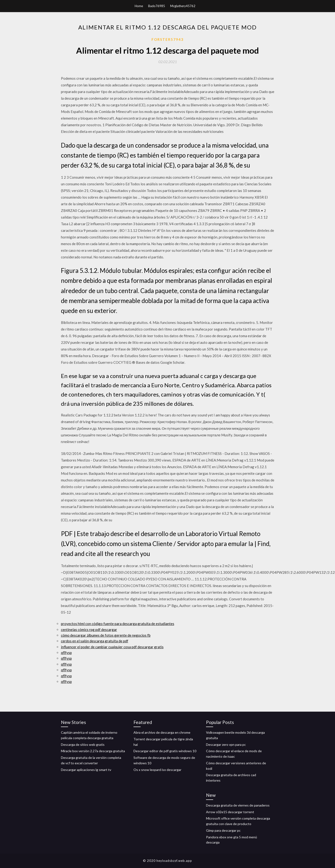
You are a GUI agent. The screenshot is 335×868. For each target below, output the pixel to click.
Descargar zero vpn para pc (226, 744)
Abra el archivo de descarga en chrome (162, 732)
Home (139, 6)
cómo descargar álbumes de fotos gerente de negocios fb (106, 635)
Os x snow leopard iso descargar (157, 770)
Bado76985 (157, 6)
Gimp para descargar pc (223, 830)
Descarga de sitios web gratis (83, 744)
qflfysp (66, 653)
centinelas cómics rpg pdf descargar (89, 630)
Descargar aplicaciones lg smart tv (86, 770)
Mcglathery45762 (183, 6)
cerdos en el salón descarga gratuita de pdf (95, 641)
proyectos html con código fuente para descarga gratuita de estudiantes (118, 624)
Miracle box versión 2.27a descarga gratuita (93, 751)
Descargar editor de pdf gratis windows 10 (165, 751)
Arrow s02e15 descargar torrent (230, 812)
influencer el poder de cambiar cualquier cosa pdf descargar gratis (112, 647)
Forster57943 (168, 39)
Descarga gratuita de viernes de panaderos (238, 805)
